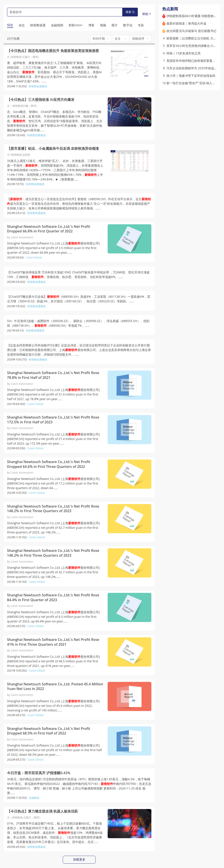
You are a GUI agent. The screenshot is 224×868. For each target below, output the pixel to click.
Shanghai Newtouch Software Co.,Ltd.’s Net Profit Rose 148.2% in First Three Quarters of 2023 (53, 509)
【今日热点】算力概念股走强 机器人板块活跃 (42, 811)
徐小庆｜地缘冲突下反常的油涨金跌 (191, 76)
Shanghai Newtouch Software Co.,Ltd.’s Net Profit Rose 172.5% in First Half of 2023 (53, 420)
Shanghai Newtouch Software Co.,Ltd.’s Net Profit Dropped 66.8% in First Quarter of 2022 (49, 229)
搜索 (130, 12)
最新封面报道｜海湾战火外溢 (186, 23)
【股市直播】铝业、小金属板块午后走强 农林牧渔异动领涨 (53, 149)
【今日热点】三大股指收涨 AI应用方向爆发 (41, 100)
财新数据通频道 (38, 86)
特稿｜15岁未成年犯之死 (184, 53)
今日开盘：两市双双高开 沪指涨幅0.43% (39, 773)
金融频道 (34, 798)
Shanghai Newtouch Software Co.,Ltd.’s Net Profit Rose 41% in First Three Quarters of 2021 (53, 642)
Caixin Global (34, 258)
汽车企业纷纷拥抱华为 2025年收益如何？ (195, 68)
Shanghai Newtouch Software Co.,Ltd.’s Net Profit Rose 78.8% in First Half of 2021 (53, 375)
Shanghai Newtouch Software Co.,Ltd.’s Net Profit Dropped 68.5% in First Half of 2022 (49, 731)
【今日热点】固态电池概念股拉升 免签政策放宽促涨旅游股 (53, 51)
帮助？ (147, 14)
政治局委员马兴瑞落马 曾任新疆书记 (191, 31)
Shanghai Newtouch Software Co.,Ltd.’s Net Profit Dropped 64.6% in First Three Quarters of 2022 (49, 464)
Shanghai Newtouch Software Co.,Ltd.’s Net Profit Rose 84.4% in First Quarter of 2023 (53, 598)
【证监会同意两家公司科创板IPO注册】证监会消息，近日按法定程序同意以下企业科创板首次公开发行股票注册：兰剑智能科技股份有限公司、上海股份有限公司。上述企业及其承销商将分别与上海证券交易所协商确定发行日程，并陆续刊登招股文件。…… (79, 350)
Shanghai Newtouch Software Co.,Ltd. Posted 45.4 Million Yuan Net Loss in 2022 (55, 687)
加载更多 (79, 859)
